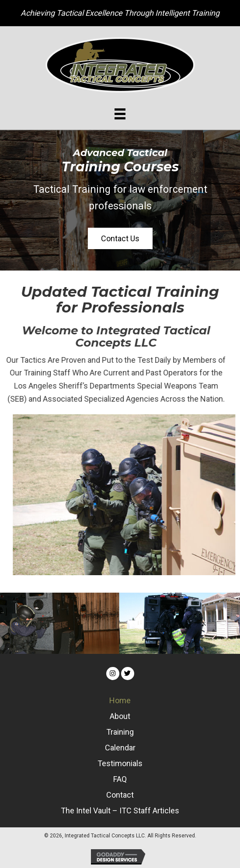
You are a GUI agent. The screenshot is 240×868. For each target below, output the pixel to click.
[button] (120, 239)
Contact (120, 795)
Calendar (120, 748)
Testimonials (120, 763)
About (120, 716)
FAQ (120, 779)
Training (120, 732)
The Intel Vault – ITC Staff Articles (120, 811)
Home (120, 700)
